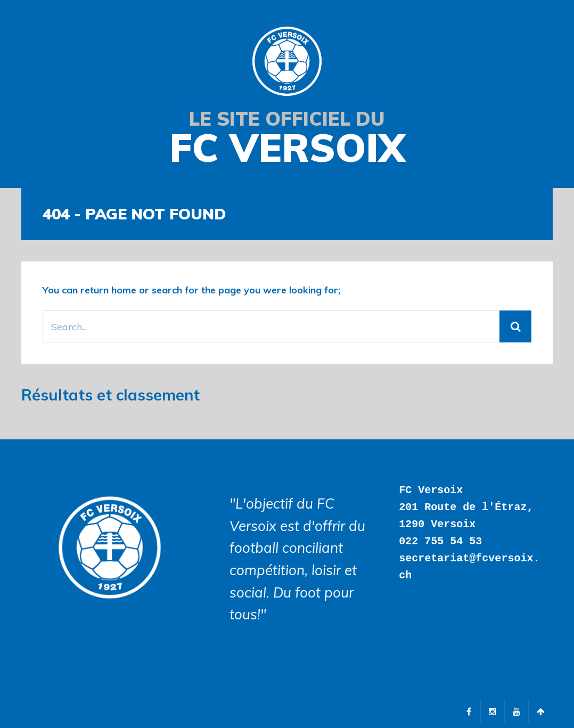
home (124, 290)
